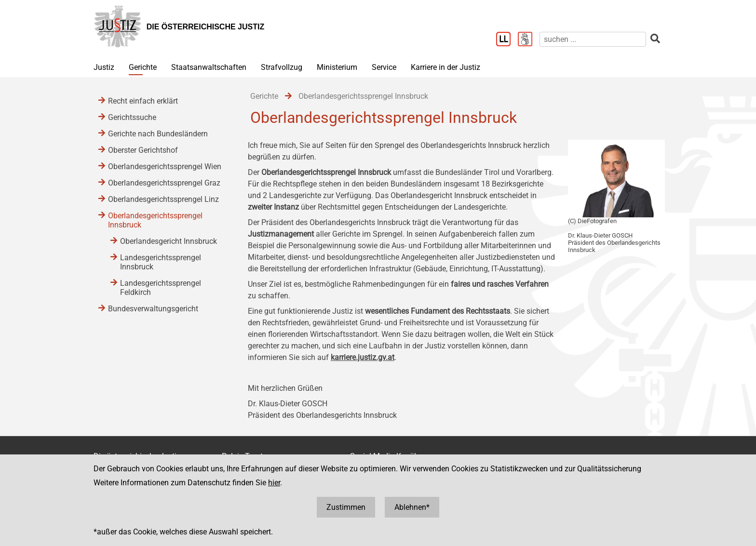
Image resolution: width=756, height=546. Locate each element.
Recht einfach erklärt (143, 101)
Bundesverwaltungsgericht (153, 309)
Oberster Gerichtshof (143, 150)
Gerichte (143, 67)
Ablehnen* (412, 507)
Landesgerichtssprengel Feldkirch (161, 288)
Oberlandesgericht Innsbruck (169, 241)
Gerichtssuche (132, 117)
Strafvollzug (282, 67)
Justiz (104, 67)
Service (384, 67)
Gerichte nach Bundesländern (158, 134)
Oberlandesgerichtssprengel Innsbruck (155, 220)
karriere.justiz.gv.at (363, 357)
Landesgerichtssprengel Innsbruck (161, 262)
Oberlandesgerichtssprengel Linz (163, 199)
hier (274, 483)
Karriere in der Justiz (445, 67)
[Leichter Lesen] (507, 40)
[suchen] (593, 39)
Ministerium (337, 67)
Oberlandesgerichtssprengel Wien (165, 166)
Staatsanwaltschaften (209, 67)
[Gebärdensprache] (529, 40)
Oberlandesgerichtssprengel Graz (164, 183)
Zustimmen (346, 507)
